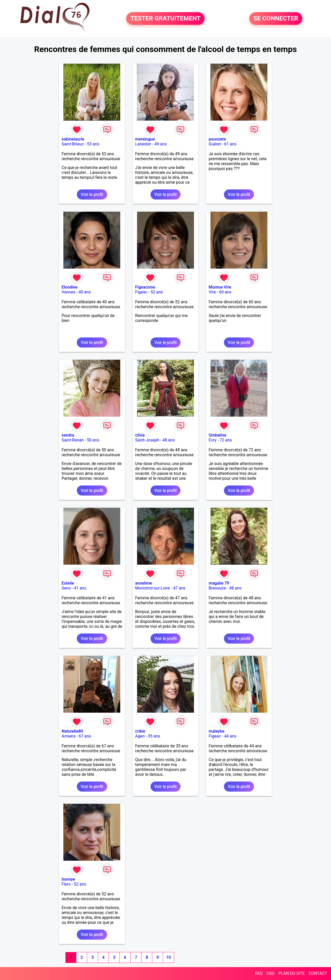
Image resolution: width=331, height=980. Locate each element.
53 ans (93, 144)
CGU (270, 973)
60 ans (225, 292)
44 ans (230, 736)
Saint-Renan (73, 440)
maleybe (217, 731)
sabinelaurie (73, 139)
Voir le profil (92, 194)
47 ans (179, 588)
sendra (68, 435)
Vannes (68, 292)
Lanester (143, 144)
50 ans (93, 440)
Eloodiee (70, 287)
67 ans (85, 736)
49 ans (161, 144)
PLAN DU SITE (292, 973)
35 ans (154, 736)
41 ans (80, 588)
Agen (140, 736)
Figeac (141, 292)
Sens (66, 588)
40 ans (85, 292)
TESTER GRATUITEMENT (165, 19)
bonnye (68, 879)
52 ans (157, 292)
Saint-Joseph (147, 440)
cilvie (140, 435)
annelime (144, 583)
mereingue (145, 139)
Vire (212, 292)
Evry (213, 440)
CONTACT (318, 973)
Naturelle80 (72, 731)
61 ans (230, 144)
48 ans (169, 440)
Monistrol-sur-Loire (153, 588)
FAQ (259, 973)
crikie (140, 731)
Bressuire (217, 588)
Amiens (69, 736)
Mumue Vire (220, 287)
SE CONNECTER (276, 19)
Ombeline (217, 435)
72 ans (226, 440)
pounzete (217, 139)
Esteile (68, 583)
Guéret (215, 144)
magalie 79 (219, 583)
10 (169, 957)
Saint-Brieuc (73, 144)
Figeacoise (145, 287)
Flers (66, 884)
